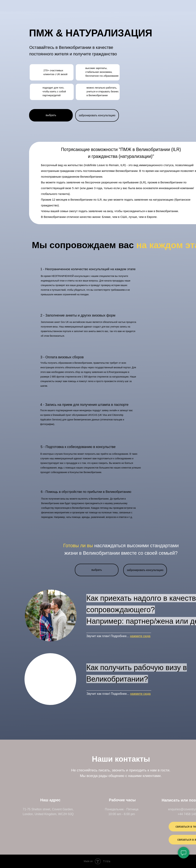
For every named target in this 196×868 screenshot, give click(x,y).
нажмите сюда (140, 636)
